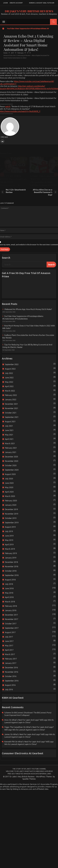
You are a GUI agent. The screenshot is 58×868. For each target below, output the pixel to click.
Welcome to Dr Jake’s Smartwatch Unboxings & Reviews (29, 771)
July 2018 (9, 584)
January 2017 (11, 663)
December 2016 (11, 668)
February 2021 (11, 448)
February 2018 (11, 606)
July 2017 (9, 637)
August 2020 (10, 474)
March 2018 (10, 602)
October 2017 (11, 624)
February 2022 (11, 395)
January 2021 (11, 452)
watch (8, 106)
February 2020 (11, 501)
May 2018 (9, 593)
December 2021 (11, 404)
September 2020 (12, 470)
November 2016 (12, 672)
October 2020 (11, 465)
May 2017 (9, 646)
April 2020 (9, 492)
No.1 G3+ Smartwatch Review (16, 191)
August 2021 (10, 422)
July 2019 (9, 531)
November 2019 (12, 514)
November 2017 (12, 619)
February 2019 (11, 553)
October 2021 (11, 413)
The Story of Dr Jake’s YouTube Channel (29, 769)
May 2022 (9, 382)
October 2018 (11, 571)
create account (16, 3)
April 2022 (9, 386)
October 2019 (11, 518)
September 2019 (12, 523)
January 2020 (11, 505)
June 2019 (9, 536)
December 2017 (11, 615)
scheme (8, 713)
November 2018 (12, 566)
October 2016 (11, 676)
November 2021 (12, 408)
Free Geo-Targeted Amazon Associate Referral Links (29, 774)
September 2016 (12, 681)
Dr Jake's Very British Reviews (29, 11)
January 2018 (11, 610)
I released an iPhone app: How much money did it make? (28, 309)
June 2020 (9, 483)
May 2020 (9, 487)
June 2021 (9, 430)
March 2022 (10, 391)
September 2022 (12, 364)
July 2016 (9, 689)
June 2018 (9, 588)
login (5, 3)
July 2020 (9, 479)
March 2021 (10, 443)
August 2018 (10, 580)
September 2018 (12, 575)
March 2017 (10, 654)
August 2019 (10, 527)
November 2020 (12, 461)
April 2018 (9, 597)
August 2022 (10, 369)
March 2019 (10, 549)
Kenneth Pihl (10, 742)
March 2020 (10, 496)
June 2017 (9, 641)
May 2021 (9, 435)
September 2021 (12, 417)
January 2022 (11, 400)
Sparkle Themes (29, 779)
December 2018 (11, 562)
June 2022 (9, 378)
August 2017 (10, 632)
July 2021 (9, 426)
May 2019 (9, 540)
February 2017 (11, 659)
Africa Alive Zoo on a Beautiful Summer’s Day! (43, 192)
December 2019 (11, 509)
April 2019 (9, 545)
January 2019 (11, 558)
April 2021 (9, 439)
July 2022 (9, 373)
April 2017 (9, 650)
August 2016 (10, 685)
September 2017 (12, 628)
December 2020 (11, 457)
